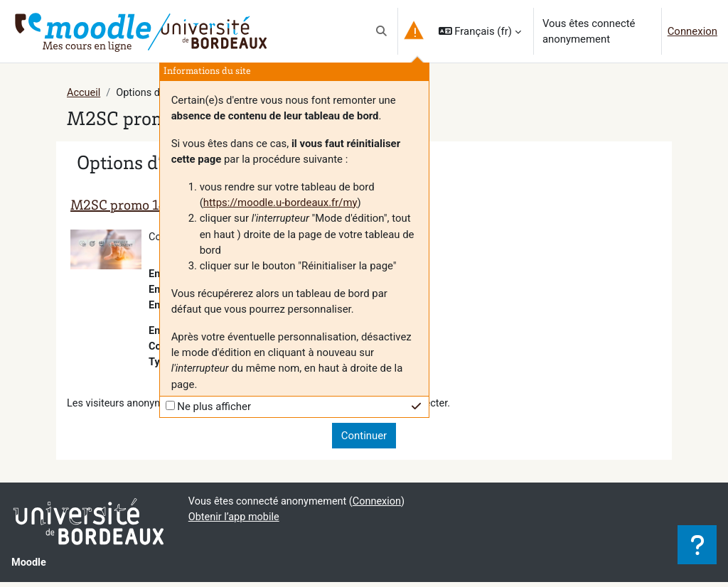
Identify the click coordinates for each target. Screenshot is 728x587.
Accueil (84, 93)
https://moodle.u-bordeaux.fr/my (280, 203)
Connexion (692, 31)
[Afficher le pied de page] (697, 545)
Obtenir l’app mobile (235, 522)
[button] (381, 31)
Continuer (364, 440)
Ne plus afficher (214, 406)
